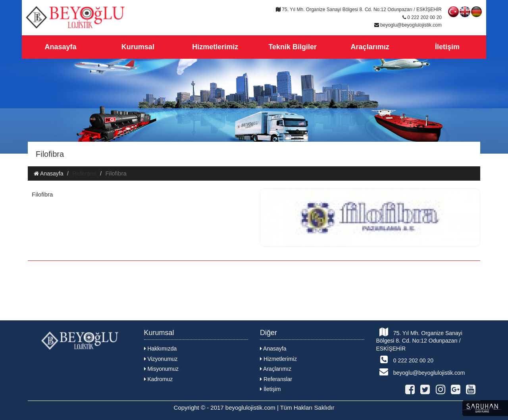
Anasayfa (60, 47)
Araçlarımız (370, 47)
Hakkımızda (161, 349)
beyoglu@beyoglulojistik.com (421, 372)
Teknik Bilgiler (292, 47)
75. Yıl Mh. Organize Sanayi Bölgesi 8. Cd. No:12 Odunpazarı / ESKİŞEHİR (419, 340)
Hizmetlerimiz (215, 47)
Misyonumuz (161, 369)
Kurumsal (138, 47)
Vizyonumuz (161, 359)
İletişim (447, 47)
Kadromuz (159, 379)
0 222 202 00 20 (405, 359)
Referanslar (276, 379)
